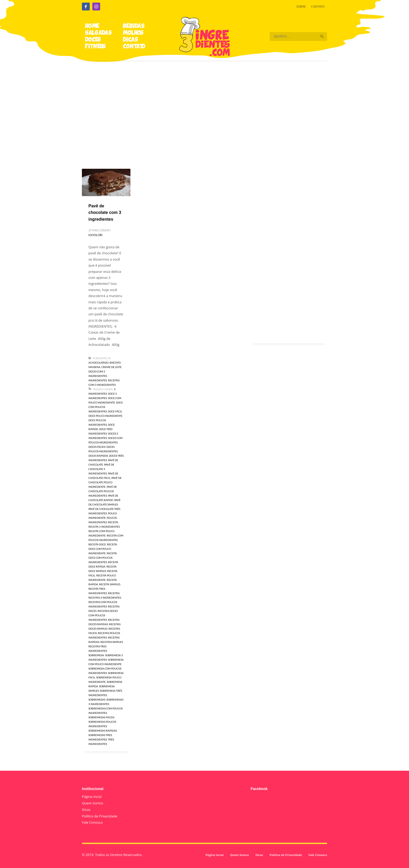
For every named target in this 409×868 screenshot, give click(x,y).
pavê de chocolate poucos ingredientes (103, 491)
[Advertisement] (204, 107)
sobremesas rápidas (103, 731)
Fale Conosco (92, 822)
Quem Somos (93, 803)
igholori (95, 235)
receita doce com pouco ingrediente (103, 549)
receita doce (97, 544)
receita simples (110, 584)
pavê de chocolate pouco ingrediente (105, 482)
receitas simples (112, 642)
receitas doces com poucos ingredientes (103, 615)
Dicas (86, 810)
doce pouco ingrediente (105, 416)
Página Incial (92, 797)
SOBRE (301, 6)
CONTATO (318, 6)
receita (113, 522)
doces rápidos (98, 456)
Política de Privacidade (100, 816)
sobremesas (97, 700)
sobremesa (96, 655)
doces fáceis (97, 447)
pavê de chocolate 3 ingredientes (101, 469)
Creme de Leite (112, 367)
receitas (114, 593)
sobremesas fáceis (101, 717)
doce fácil (115, 411)
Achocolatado (98, 363)
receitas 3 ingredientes (105, 598)
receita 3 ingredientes (104, 527)
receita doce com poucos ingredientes (103, 558)
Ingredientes (98, 380)
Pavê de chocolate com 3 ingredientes (105, 213)
